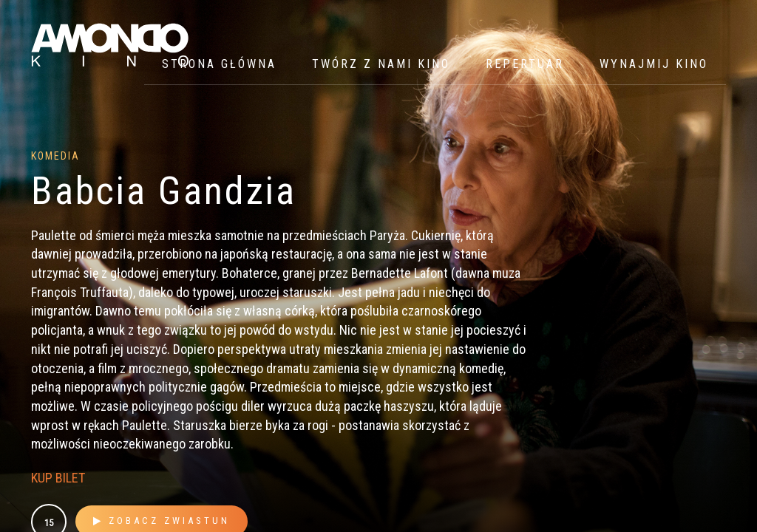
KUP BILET (58, 478)
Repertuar (525, 64)
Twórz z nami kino (381, 64)
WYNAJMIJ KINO (654, 64)
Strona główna (219, 64)
